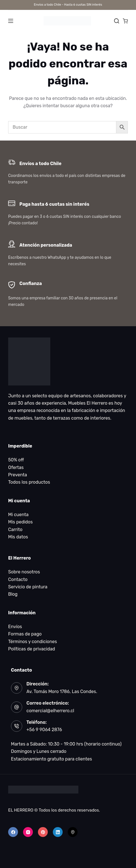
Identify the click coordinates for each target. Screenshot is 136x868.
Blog (13, 594)
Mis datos (18, 537)
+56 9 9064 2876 (44, 730)
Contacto (18, 579)
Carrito (15, 530)
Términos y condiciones (33, 642)
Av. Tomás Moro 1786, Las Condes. (62, 691)
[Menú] (11, 21)
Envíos (15, 627)
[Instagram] (28, 832)
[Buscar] (117, 21)
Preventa (18, 475)
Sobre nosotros (24, 572)
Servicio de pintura (28, 587)
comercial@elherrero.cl (50, 711)
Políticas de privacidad (32, 649)
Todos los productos (29, 482)
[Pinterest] (43, 832)
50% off (16, 460)
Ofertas (16, 467)
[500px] (73, 832)
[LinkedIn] (58, 832)
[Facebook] (13, 832)
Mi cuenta (18, 515)
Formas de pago (25, 634)
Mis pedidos (20, 522)
